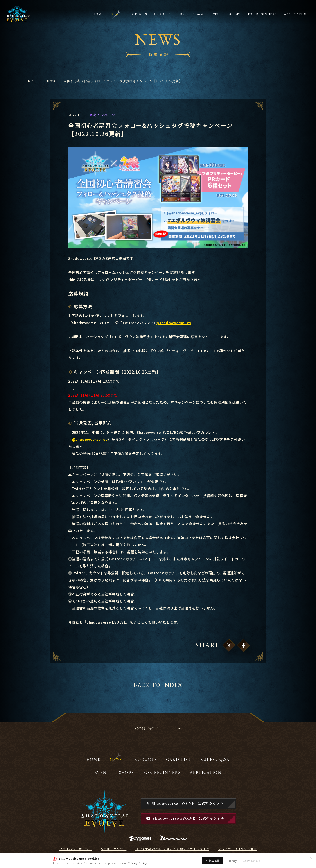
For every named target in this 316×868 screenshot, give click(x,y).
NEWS (50, 81)
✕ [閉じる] (311, 857)
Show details (251, 861)
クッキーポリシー (113, 849)
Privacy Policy (137, 863)
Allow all (212, 861)
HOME (31, 81)
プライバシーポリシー (75, 849)
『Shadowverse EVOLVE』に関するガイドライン (172, 849)
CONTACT (146, 729)
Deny (233, 861)
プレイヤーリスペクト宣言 (237, 849)
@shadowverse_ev (173, 323)
